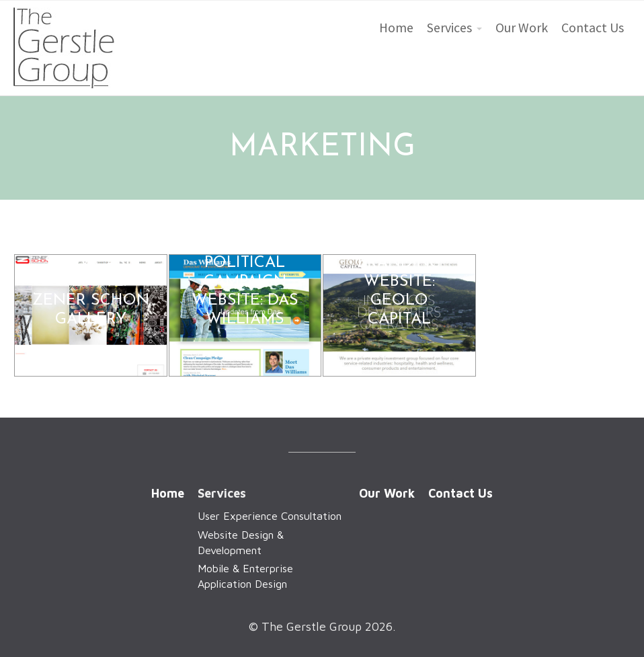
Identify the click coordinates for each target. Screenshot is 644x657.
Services (449, 28)
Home (396, 28)
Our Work (522, 28)
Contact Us (593, 28)
